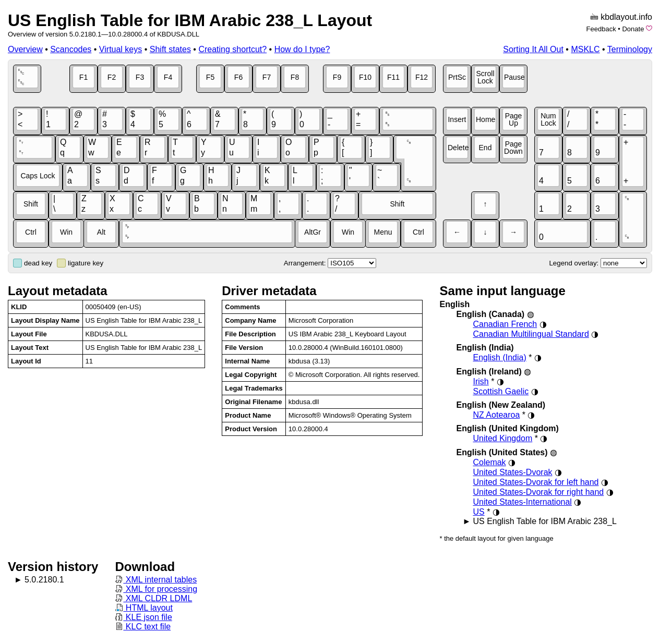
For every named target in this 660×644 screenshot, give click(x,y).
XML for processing (156, 589)
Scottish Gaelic (501, 391)
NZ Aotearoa (496, 415)
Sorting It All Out (533, 49)
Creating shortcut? (232, 49)
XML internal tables (156, 580)
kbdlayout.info (626, 17)
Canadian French (505, 324)
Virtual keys (121, 49)
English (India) (499, 357)
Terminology (630, 49)
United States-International (522, 502)
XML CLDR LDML (153, 598)
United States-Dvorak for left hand (536, 482)
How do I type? (302, 49)
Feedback (601, 29)
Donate (633, 29)
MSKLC (585, 49)
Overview (25, 49)
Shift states (170, 49)
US (478, 512)
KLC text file (143, 627)
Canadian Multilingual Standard (531, 334)
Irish (481, 381)
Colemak (489, 462)
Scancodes (71, 49)
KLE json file (143, 617)
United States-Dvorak (512, 472)
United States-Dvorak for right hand (538, 492)
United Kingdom (502, 438)
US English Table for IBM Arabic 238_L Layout (190, 20)
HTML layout (144, 608)
